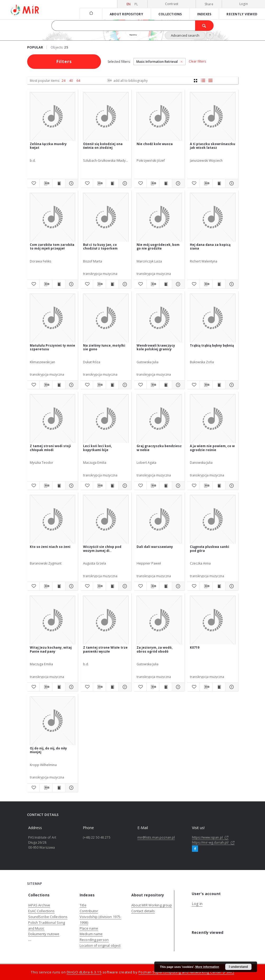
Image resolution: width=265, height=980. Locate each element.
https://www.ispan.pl (210, 837)
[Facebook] (195, 849)
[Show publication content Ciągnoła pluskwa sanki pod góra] (219, 586)
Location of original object (100, 946)
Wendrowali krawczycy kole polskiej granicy (156, 347)
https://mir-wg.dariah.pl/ (213, 842)
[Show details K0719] (231, 687)
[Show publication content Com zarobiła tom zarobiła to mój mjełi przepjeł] (59, 284)
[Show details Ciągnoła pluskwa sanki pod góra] (231, 586)
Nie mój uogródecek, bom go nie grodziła (158, 247)
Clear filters (197, 61)
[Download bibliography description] (46, 183)
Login (244, 4)
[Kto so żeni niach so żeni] (53, 520)
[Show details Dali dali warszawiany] (178, 586)
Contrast (172, 4)
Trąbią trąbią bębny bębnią (212, 345)
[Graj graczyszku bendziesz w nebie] (159, 419)
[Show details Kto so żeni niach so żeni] (71, 586)
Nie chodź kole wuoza (155, 144)
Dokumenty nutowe (44, 934)
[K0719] (213, 620)
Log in (197, 904)
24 (64, 81)
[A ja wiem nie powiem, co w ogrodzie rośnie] (213, 419)
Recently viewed (242, 14)
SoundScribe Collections (48, 917)
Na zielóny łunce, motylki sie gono (104, 347)
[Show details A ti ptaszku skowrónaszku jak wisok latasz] (231, 183)
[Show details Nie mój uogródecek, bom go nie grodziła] (178, 284)
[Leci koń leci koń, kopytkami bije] (106, 419)
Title (83, 905)
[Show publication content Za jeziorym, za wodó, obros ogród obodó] (165, 687)
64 (78, 81)
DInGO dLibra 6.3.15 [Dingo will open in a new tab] (84, 972)
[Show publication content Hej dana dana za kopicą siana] (219, 284)
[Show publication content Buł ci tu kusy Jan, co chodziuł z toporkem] (112, 284)
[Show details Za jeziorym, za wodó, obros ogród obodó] (178, 687)
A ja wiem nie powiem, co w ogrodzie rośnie (212, 448)
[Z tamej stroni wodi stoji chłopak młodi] (53, 419)
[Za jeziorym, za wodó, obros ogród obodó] (159, 620)
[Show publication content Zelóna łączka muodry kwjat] (59, 183)
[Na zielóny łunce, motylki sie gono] (106, 318)
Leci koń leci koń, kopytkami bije (97, 448)
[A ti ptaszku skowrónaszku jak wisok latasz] (213, 117)
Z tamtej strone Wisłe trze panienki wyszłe (105, 649)
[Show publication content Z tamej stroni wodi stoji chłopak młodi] (59, 486)
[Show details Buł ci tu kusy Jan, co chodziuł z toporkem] (124, 284)
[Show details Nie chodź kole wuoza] (178, 183)
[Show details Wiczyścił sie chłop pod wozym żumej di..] (124, 586)
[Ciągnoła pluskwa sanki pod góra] (213, 520)
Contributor (89, 911)
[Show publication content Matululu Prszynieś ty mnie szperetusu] (59, 385)
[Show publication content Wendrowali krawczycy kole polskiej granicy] (165, 385)
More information (207, 967)
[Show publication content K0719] (219, 687)
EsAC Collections (42, 911)
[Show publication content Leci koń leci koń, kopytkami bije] (112, 486)
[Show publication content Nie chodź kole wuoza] (165, 183)
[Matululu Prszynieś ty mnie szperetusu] (53, 318)
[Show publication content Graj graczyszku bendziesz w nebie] (165, 486)
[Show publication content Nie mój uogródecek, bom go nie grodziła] (165, 284)
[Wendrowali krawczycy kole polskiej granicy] (159, 318)
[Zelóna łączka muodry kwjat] (53, 117)
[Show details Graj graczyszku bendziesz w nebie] (178, 486)
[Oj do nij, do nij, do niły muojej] (53, 721)
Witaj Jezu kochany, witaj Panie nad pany (51, 649)
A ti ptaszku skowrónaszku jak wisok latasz (213, 146)
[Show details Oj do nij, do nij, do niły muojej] (71, 788)
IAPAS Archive (39, 905)
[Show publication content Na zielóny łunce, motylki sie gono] (112, 385)
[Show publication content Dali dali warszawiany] (165, 586)
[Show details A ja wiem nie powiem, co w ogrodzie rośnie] (231, 486)
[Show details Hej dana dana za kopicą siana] (231, 284)
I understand (238, 967)
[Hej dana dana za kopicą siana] (213, 217)
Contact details (143, 911)
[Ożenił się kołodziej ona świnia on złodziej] (106, 117)
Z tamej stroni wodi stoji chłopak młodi (50, 448)
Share (209, 4)
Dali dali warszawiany (155, 547)
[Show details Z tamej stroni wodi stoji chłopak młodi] (71, 486)
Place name (89, 928)
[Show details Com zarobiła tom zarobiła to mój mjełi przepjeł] (71, 284)
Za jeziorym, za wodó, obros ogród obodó (155, 649)
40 (71, 81)
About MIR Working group (152, 905)
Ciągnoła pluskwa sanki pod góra (209, 549)
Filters (64, 61)
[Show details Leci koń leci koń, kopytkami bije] (124, 486)
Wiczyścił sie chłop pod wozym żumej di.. (102, 549)
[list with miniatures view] (203, 81)
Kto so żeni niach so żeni (50, 547)
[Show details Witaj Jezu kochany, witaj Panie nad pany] (71, 687)
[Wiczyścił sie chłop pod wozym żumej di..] (106, 520)
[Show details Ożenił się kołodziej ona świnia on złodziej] (124, 183)
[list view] (210, 81)
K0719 (195, 647)
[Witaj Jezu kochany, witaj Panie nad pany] (53, 620)
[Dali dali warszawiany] (159, 520)
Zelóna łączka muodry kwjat (48, 146)
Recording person (94, 940)
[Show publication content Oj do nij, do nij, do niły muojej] (59, 788)
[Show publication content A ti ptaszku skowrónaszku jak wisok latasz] (219, 183)
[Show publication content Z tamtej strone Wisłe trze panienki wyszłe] (112, 687)
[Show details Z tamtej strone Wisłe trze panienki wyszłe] (124, 687)
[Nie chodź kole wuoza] (159, 117)
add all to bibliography (127, 81)
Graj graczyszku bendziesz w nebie (159, 448)
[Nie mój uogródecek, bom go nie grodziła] (159, 217)
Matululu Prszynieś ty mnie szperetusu (52, 347)
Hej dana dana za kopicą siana (210, 247)
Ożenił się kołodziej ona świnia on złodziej (103, 146)
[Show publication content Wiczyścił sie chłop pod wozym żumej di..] (112, 586)
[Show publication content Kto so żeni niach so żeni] (59, 586)
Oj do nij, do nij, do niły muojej (48, 750)
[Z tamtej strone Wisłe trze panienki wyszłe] (106, 620)
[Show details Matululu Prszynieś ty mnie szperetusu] (71, 385)
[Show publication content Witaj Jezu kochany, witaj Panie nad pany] (59, 687)
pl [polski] (136, 4)
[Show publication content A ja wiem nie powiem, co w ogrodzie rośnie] (219, 486)
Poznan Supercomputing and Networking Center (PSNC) (186, 972)
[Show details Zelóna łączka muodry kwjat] (71, 183)
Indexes (204, 14)
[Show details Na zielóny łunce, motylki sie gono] (124, 385)
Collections (170, 14)
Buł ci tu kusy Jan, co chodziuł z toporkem (100, 247)
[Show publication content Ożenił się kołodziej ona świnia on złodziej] (112, 183)
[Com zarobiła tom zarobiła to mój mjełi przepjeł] (53, 217)
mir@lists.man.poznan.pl (156, 837)
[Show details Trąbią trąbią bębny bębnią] (231, 385)
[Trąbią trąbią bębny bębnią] (213, 318)
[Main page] (91, 14)
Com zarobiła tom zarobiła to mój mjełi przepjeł (52, 247)
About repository (126, 14)
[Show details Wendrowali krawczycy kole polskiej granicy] (178, 385)
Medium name (91, 934)
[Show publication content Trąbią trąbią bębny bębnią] (219, 385)
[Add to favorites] (33, 183)
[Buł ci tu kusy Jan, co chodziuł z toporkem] (106, 217)
